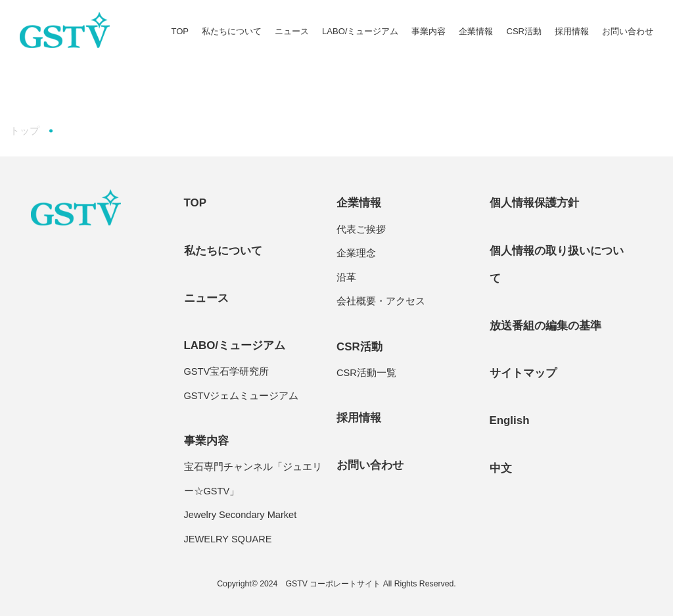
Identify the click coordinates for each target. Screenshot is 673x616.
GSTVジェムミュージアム (242, 396)
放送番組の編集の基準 (545, 326)
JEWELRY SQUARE (228, 539)
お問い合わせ (628, 31)
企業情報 (476, 31)
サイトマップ (523, 373)
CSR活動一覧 (366, 373)
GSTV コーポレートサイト (333, 584)
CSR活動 (524, 31)
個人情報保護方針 (534, 203)
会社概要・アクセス (381, 301)
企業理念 (356, 253)
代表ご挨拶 (361, 229)
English (510, 420)
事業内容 (429, 31)
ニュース (292, 31)
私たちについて (232, 31)
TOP (180, 31)
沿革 (346, 277)
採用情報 (572, 31)
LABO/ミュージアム (360, 31)
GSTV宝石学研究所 (227, 371)
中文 (501, 468)
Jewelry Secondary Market (241, 515)
